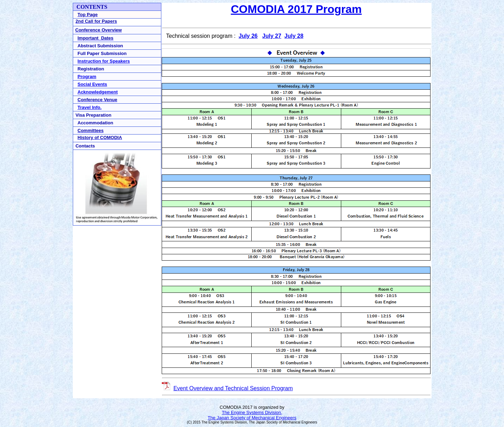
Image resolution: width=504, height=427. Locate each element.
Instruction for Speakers (104, 61)
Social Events (93, 84)
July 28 (294, 36)
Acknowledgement (98, 92)
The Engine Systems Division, (252, 412)
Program (87, 77)
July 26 (248, 36)
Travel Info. (90, 107)
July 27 (272, 36)
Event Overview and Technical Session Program (233, 388)
